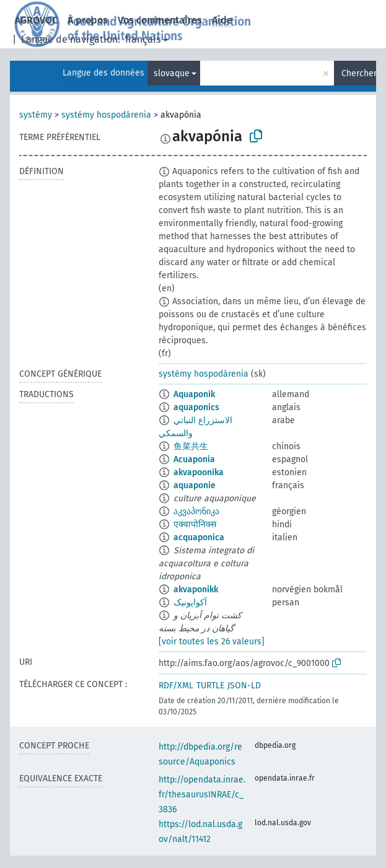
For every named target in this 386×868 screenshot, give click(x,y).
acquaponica (199, 537)
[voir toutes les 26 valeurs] (212, 642)
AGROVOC (36, 20)
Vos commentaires (160, 20)
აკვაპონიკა (196, 511)
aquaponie (195, 485)
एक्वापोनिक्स (195, 524)
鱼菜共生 (191, 446)
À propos (88, 20)
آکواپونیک (190, 603)
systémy (36, 115)
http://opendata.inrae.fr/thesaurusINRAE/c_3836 (202, 795)
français (143, 39)
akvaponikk (196, 590)
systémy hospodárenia (106, 115)
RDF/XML (176, 686)
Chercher (359, 73)
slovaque (172, 73)
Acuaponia (194, 459)
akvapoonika (199, 472)
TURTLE (210, 686)
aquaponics (196, 407)
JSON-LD (244, 686)
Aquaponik (194, 394)
